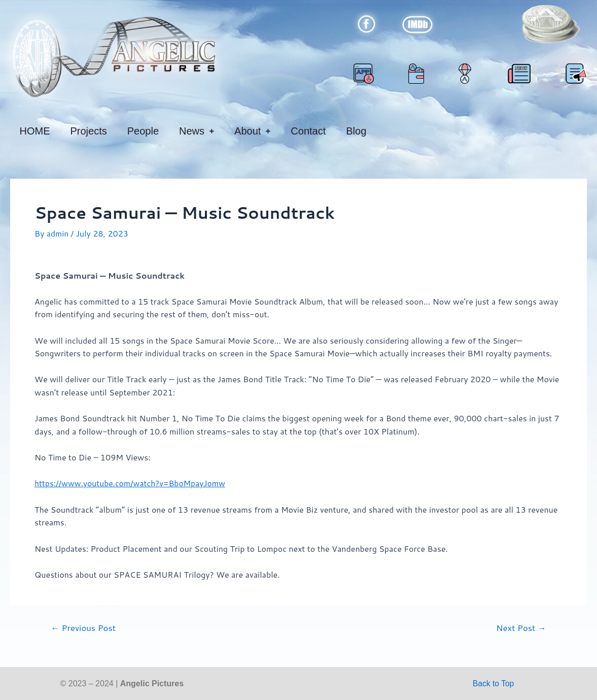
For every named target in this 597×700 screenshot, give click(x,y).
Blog (356, 131)
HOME (35, 131)
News (197, 131)
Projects (89, 131)
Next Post (520, 627)
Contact (308, 131)
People (143, 131)
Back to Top (493, 683)
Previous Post (84, 627)
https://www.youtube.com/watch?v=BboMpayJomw (132, 483)
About (252, 131)
